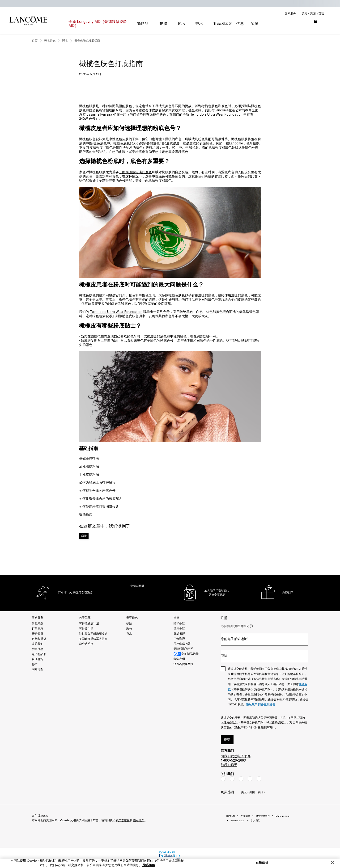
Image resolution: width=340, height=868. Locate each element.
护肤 (129, 624)
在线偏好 (179, 634)
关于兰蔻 (85, 618)
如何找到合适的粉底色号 (97, 491)
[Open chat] (328, 853)
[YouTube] (250, 779)
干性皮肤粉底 (89, 475)
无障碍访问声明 (183, 649)
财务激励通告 (267, 705)
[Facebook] (223, 779)
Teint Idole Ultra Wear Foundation (216, 115)
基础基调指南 (89, 459)
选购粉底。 (87, 515)
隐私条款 (179, 623)
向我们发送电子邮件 (236, 756)
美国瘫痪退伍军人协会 (93, 639)
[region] (170, 863)
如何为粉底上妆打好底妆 (97, 483)
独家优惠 (38, 649)
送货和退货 (39, 639)
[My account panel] (297, 24)
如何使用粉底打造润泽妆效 (99, 507)
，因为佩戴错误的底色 (135, 172)
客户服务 (290, 14)
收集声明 (179, 659)
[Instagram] (232, 779)
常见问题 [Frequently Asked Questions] (38, 624)
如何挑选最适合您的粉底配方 (101, 499)
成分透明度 (86, 644)
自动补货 (38, 659)
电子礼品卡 (39, 654)
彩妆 (84, 536)
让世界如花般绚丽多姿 (93, 634)
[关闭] (332, 863)
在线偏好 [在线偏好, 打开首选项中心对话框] (262, 863)
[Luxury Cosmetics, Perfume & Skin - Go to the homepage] (28, 20)
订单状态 (38, 629)
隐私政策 (252, 705)
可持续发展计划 (89, 624)
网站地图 (38, 669)
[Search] (285, 24)
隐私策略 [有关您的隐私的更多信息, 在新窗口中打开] (149, 865)
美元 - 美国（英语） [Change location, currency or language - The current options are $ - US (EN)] (314, 14)
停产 (35, 664)
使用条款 (179, 628)
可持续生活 (86, 629)
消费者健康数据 (183, 664)
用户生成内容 (182, 644)
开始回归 (38, 634)
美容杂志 (132, 618)
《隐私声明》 (241, 728)
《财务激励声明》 (263, 728)
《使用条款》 (229, 723)
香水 (129, 634)
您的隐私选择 (186, 654)
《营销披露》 (277, 723)
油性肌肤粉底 (89, 467)
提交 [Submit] (227, 740)
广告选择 (179, 639)
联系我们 (38, 644)
